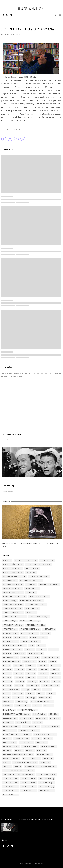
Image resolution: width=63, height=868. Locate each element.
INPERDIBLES (18, 129)
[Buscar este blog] (32, 492)
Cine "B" (6, 129)
